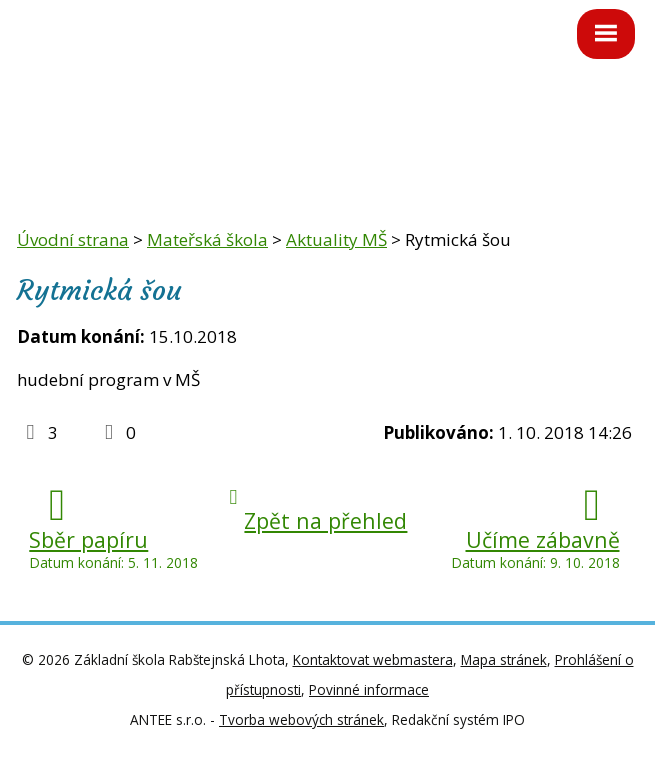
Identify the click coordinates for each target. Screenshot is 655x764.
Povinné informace (369, 689)
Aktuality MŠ (336, 239)
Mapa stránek (504, 659)
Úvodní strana (73, 239)
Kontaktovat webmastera (373, 659)
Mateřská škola (207, 239)
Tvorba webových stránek (301, 719)
